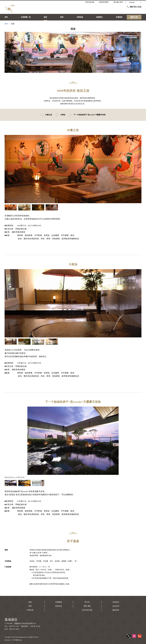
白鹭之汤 (46, 115)
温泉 (30, 602)
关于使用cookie (18, 640)
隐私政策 (116, 610)
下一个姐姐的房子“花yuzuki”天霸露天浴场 (87, 115)
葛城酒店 (11, 620)
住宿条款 (116, 602)
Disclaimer (8, 640)
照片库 (87, 602)
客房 (30, 606)
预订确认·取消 (118, 2)
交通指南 (59, 602)
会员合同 (116, 606)
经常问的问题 (87, 610)
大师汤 (60, 115)
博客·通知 (87, 606)
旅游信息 (59, 606)
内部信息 (30, 610)
